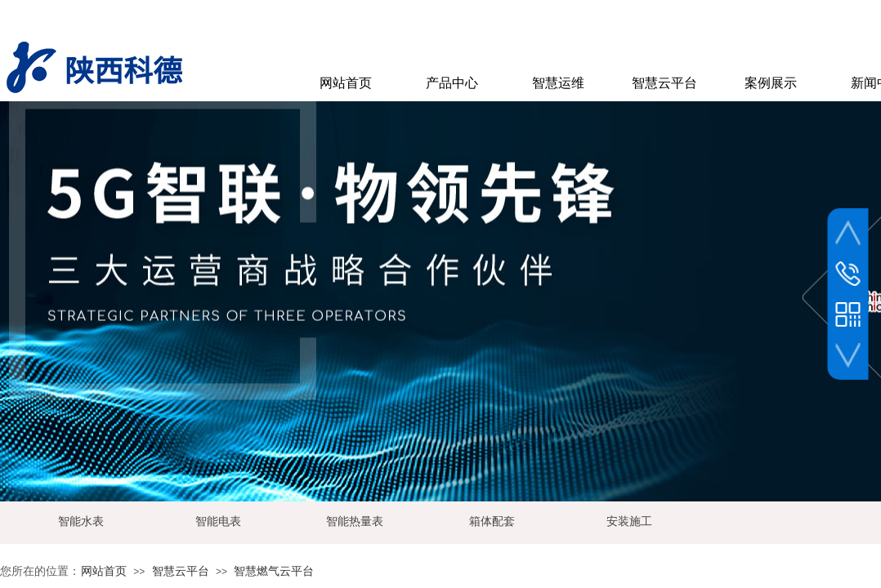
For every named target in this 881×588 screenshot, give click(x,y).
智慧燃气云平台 (274, 571)
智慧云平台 (181, 571)
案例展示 (771, 83)
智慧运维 (558, 83)
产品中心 (452, 83)
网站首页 (104, 571)
